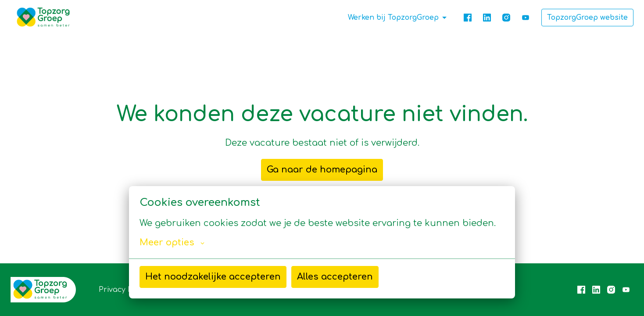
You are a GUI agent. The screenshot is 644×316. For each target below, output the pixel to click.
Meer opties (172, 243)
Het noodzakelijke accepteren (213, 277)
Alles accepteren (335, 277)
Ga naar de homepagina (322, 170)
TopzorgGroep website (587, 18)
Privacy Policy (124, 290)
